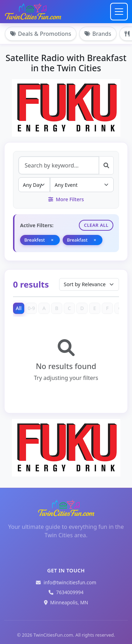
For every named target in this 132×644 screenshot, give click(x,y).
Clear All (96, 225)
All (19, 308)
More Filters (66, 199)
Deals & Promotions (41, 34)
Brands (98, 34)
